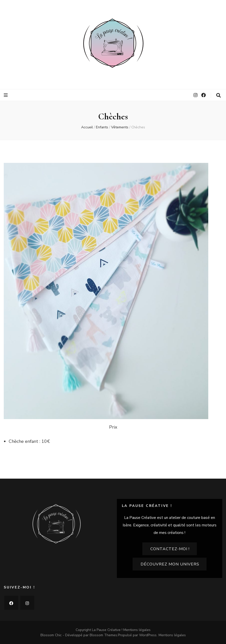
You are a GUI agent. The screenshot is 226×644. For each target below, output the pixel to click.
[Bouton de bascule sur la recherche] (219, 95)
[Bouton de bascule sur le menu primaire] (6, 95)
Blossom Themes (103, 635)
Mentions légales (137, 630)
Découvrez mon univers (170, 564)
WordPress (148, 635)
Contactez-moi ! (170, 549)
